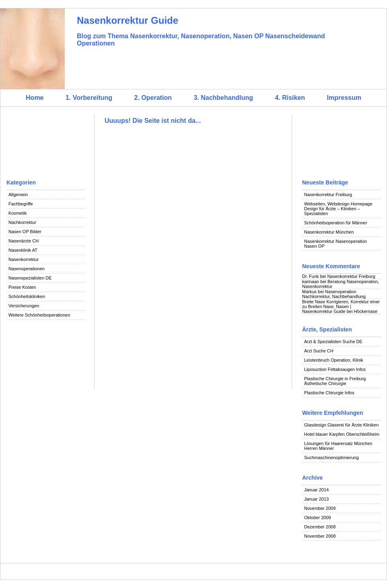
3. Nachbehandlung (223, 98)
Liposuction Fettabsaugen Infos (335, 369)
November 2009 (320, 508)
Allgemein (18, 195)
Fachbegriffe (21, 204)
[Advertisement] (46, 145)
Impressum (344, 98)
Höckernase (365, 311)
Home (35, 98)
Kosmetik (17, 213)
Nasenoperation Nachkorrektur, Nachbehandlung (334, 294)
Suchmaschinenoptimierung (331, 458)
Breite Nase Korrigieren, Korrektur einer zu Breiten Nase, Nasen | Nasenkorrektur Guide (341, 306)
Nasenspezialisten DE (30, 278)
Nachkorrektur (22, 222)
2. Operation (153, 98)
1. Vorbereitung (89, 98)
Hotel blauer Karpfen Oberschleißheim (342, 434)
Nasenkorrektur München (329, 232)
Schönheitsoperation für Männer (336, 223)
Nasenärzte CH (24, 241)
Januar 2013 (316, 499)
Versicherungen (24, 306)
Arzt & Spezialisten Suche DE (333, 342)
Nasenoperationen (27, 269)
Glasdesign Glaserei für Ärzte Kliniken (341, 425)
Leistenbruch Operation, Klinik (334, 360)
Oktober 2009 (318, 518)
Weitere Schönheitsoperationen (39, 315)
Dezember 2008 (320, 527)
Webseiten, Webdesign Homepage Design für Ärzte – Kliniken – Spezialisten (338, 209)
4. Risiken (290, 98)
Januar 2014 (316, 490)
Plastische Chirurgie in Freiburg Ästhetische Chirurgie (335, 381)
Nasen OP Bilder (25, 232)
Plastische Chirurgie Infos (329, 393)
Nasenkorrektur (24, 259)
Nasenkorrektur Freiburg (328, 195)
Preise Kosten (22, 287)
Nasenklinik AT (23, 250)
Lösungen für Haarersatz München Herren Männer (338, 446)
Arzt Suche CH (319, 351)
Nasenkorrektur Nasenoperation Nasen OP (336, 244)
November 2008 (320, 536)
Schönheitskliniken (27, 296)
